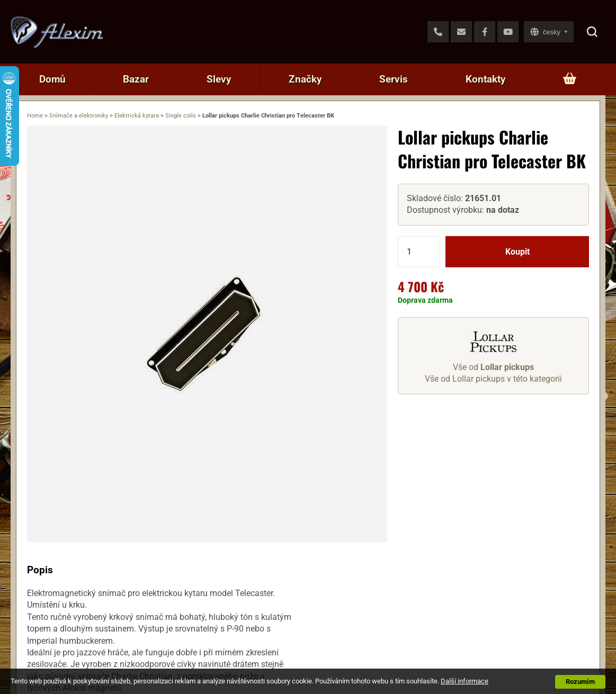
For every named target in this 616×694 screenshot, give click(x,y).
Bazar (136, 79)
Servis (394, 79)
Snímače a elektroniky (79, 116)
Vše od (493, 367)
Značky (305, 79)
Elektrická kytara (137, 116)
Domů (52, 79)
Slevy (219, 79)
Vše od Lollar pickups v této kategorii (493, 379)
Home (35, 116)
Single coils (181, 116)
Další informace (465, 681)
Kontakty (486, 79)
